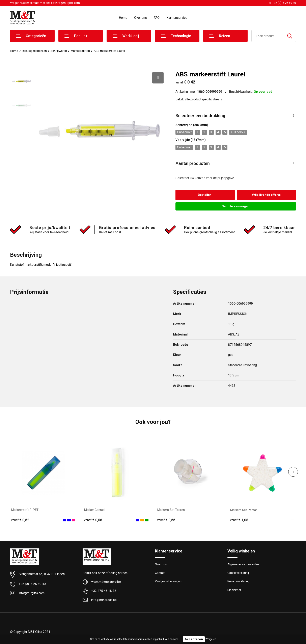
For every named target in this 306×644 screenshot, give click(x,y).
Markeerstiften (81, 51)
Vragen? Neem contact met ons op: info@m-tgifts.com (45, 3)
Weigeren (211, 639)
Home (123, 18)
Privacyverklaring (238, 582)
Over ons (141, 18)
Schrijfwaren (59, 51)
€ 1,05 (239, 520)
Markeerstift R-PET (25, 510)
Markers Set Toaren (171, 510)
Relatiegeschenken (34, 51)
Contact (160, 574)
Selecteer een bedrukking (200, 116)
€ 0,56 (93, 520)
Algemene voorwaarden (243, 565)
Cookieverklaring (238, 574)
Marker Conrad (94, 510)
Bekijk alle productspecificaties (199, 99)
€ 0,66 (166, 520)
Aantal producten (193, 163)
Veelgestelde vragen (168, 582)
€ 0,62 (20, 520)
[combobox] (268, 36)
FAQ (157, 18)
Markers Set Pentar (244, 510)
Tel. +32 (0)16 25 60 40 (282, 3)
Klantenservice (177, 18)
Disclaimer (234, 591)
